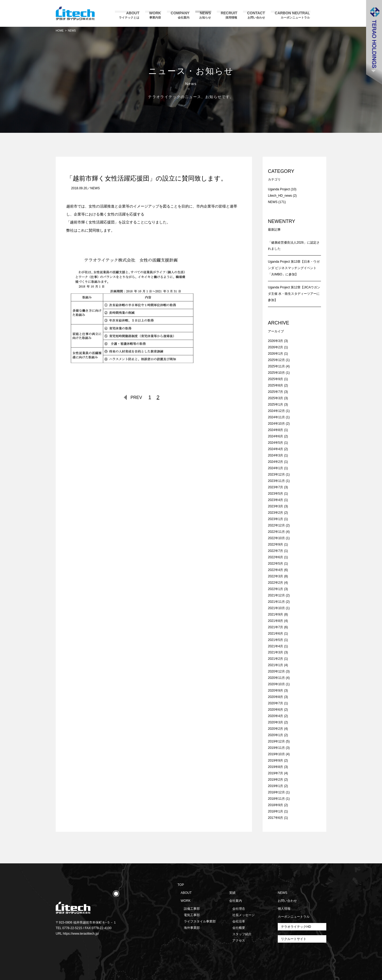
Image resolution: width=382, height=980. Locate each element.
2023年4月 (275, 500)
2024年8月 (275, 430)
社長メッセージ (244, 915)
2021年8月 (275, 621)
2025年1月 (275, 405)
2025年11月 (276, 366)
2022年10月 (276, 538)
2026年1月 (275, 354)
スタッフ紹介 (242, 934)
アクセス (239, 941)
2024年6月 (275, 436)
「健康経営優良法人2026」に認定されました (294, 246)
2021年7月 (275, 627)
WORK (186, 901)
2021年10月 (276, 608)
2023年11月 (276, 481)
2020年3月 (275, 722)
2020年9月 (275, 691)
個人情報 (284, 909)
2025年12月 (276, 360)
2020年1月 (275, 735)
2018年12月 (276, 792)
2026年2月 (275, 347)
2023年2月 (275, 513)
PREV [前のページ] (136, 397)
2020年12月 (276, 671)
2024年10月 (276, 424)
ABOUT (186, 893)
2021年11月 (276, 602)
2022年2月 (275, 583)
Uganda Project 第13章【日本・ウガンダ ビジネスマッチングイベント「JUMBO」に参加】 (294, 268)
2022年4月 (275, 570)
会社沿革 (239, 921)
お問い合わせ (287, 901)
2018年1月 (275, 811)
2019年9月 (275, 761)
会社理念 (239, 909)
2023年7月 (275, 487)
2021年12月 (276, 595)
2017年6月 (275, 818)
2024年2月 (275, 462)
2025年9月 (275, 379)
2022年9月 (275, 544)
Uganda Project (279, 189)
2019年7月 (275, 773)
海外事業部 (192, 928)
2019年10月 (276, 754)
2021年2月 (275, 659)
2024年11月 (276, 417)
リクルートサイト (294, 939)
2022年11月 (276, 532)
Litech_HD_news (280, 196)
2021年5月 (275, 640)
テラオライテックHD (296, 927)
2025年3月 (275, 398)
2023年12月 (276, 474)
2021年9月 (275, 614)
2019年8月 (275, 767)
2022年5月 (275, 564)
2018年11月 (276, 799)
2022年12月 (276, 525)
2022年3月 (275, 576)
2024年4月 (275, 449)
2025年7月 (275, 392)
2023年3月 (275, 506)
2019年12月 (276, 741)
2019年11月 (276, 748)
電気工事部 (192, 915)
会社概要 (239, 928)
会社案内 (236, 901)
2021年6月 (275, 634)
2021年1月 (275, 665)
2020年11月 (276, 678)
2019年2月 (275, 780)
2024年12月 (276, 411)
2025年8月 (275, 385)
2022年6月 (275, 557)
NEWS (95, 188)
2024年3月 (275, 455)
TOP (181, 885)
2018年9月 (275, 805)
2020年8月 (275, 697)
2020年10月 (276, 684)
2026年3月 (275, 341)
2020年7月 (275, 703)
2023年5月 (275, 494)
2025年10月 (276, 373)
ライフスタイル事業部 (200, 921)
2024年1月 (275, 468)
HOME (60, 31)
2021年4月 (275, 646)
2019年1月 (275, 786)
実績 (232, 893)
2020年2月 (275, 729)
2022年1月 (275, 589)
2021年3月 (275, 652)
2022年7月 (275, 551)
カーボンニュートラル (294, 917)
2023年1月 (275, 519)
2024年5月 (275, 443)
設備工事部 (192, 909)
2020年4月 (275, 716)
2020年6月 (275, 710)
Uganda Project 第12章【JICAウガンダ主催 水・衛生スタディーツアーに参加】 (294, 294)
